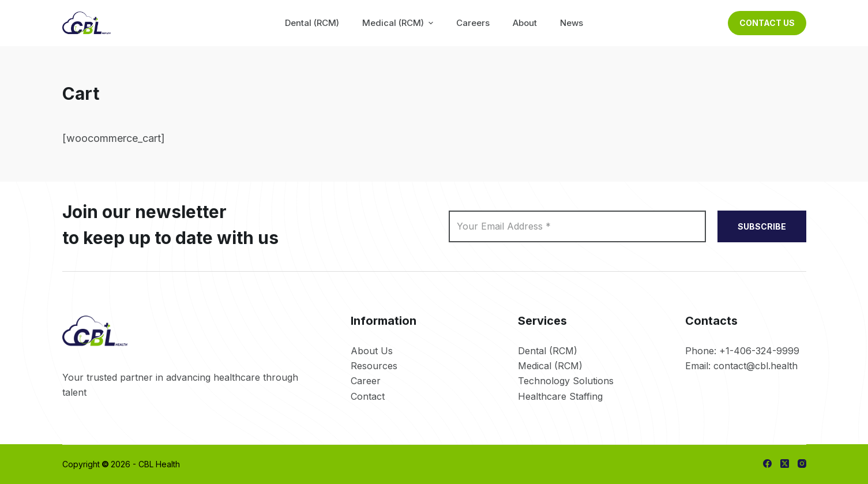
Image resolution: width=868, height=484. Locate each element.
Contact (368, 396)
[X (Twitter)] (785, 464)
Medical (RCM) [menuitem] (399, 23)
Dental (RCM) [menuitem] (312, 23)
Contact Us (767, 23)
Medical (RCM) (550, 366)
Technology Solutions (566, 381)
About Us (372, 351)
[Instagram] (802, 464)
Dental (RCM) (548, 351)
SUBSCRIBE (762, 226)
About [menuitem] (525, 23)
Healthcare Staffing (560, 396)
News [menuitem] (572, 23)
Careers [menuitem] (473, 23)
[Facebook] (767, 464)
